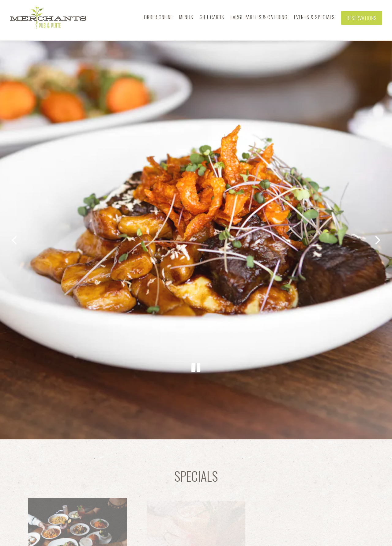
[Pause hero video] (196, 350)
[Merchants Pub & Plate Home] (48, 17)
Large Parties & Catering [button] (259, 17)
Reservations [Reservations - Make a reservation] (362, 18)
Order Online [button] (158, 17)
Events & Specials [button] (314, 17)
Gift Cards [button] (212, 17)
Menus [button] (186, 17)
